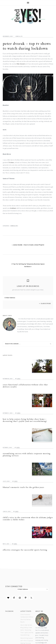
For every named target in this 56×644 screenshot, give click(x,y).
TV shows (11, 163)
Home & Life (19, 36)
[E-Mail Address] (28, 298)
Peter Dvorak (21, 64)
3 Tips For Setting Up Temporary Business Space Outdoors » (28, 265)
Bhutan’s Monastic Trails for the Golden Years (23, 487)
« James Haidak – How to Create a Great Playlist (28, 245)
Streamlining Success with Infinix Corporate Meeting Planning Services (27, 455)
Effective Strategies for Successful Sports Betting (25, 550)
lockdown (13, 208)
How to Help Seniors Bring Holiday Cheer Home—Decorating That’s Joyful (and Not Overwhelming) (25, 420)
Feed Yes (28, 16)
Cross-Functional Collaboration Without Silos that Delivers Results (25, 386)
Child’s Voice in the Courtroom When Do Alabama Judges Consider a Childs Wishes (28, 519)
